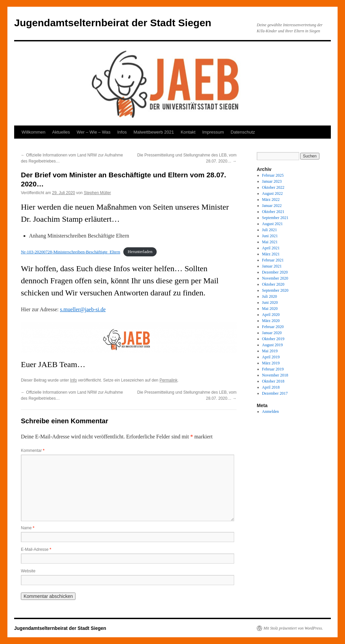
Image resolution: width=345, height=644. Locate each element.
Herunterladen (140, 252)
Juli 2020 (270, 296)
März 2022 (271, 200)
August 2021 (273, 224)
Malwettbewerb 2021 (154, 132)
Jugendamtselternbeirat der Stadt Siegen (113, 23)
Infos (122, 132)
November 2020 (275, 278)
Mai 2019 (270, 351)
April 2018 (271, 387)
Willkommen (34, 132)
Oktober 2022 (273, 187)
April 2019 (271, 357)
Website (28, 571)
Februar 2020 (273, 327)
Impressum (213, 132)
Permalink (168, 380)
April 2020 (271, 315)
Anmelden (271, 412)
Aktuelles (61, 132)
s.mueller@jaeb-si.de (83, 309)
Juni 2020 (270, 302)
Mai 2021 (270, 242)
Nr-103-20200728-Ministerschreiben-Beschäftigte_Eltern (71, 252)
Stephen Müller (98, 193)
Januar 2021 (272, 266)
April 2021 (271, 248)
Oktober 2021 (273, 212)
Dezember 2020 (275, 272)
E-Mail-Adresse (36, 549)
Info (73, 380)
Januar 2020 (272, 333)
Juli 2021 (270, 230)
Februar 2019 (273, 369)
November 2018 (275, 375)
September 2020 (275, 290)
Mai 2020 (270, 309)
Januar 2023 (272, 181)
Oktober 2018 (273, 381)
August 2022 (273, 193)
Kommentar (33, 451)
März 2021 (271, 254)
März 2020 (271, 321)
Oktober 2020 (273, 284)
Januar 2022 (272, 206)
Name (28, 528)
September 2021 (275, 218)
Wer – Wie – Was (94, 132)
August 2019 (273, 345)
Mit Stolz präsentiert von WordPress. (293, 628)
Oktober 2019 (273, 339)
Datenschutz (243, 132)
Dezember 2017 (275, 393)
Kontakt (188, 132)
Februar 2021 (273, 260)
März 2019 (271, 363)
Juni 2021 (270, 236)
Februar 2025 (273, 175)
